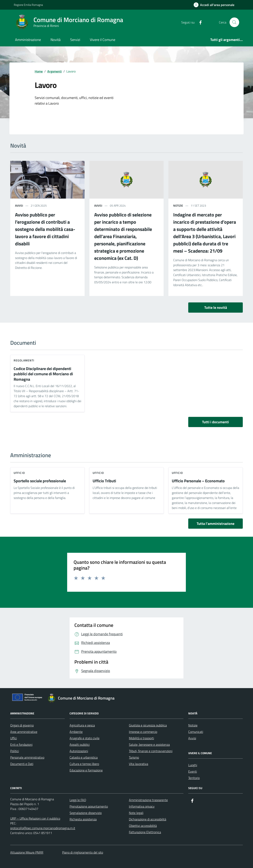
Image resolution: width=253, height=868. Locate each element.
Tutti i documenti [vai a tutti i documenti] (216, 422)
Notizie (193, 725)
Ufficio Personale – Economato (198, 481)
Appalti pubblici (80, 745)
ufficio (19, 473)
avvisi (19, 206)
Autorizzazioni (79, 751)
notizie (178, 206)
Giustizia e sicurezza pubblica (148, 725)
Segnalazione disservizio (86, 813)
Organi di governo (22, 725)
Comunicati (196, 732)
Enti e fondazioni (21, 745)
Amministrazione (28, 40)
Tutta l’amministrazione (216, 524)
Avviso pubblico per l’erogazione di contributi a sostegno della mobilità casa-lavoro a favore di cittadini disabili (45, 229)
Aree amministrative (24, 732)
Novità (56, 40)
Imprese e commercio (143, 732)
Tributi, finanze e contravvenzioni (151, 751)
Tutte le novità (216, 308)
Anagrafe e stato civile (85, 738)
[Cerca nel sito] (234, 22)
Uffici (14, 738)
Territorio (194, 778)
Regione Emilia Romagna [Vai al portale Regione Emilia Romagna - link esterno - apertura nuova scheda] (28, 5)
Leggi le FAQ (78, 800)
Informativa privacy (142, 806)
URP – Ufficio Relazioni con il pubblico (35, 818)
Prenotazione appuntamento (89, 806)
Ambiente (76, 732)
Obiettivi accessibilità (143, 826)
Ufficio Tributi (104, 481)
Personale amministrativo (27, 757)
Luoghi (193, 765)
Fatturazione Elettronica (145, 832)
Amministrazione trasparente (148, 800)
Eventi (193, 771)
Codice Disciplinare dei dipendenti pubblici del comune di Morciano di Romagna (43, 374)
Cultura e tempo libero (84, 764)
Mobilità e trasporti (141, 738)
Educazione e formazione (86, 770)
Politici (15, 751)
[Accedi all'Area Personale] (214, 5)
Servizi (75, 40)
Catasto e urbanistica (84, 757)
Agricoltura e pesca (82, 725)
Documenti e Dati (22, 764)
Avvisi (192, 738)
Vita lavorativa (139, 764)
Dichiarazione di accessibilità (148, 819)
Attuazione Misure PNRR (27, 852)
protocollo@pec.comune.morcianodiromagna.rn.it (43, 828)
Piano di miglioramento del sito (83, 852)
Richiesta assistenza (83, 819)
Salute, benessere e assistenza (149, 745)
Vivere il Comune (103, 40)
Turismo (134, 757)
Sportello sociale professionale (40, 481)
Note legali (136, 813)
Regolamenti (24, 360)
